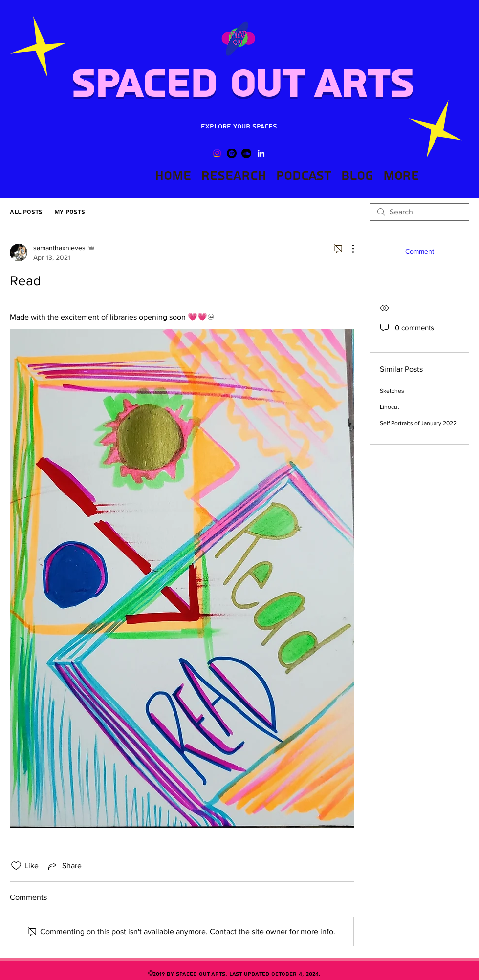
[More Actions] (348, 249)
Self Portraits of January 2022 (418, 423)
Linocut (390, 407)
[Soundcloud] (246, 153)
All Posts (26, 212)
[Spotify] (232, 153)
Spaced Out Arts (242, 85)
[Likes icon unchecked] (16, 866)
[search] (419, 212)
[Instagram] (217, 153)
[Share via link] (64, 866)
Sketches (392, 391)
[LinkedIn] (261, 153)
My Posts (70, 212)
